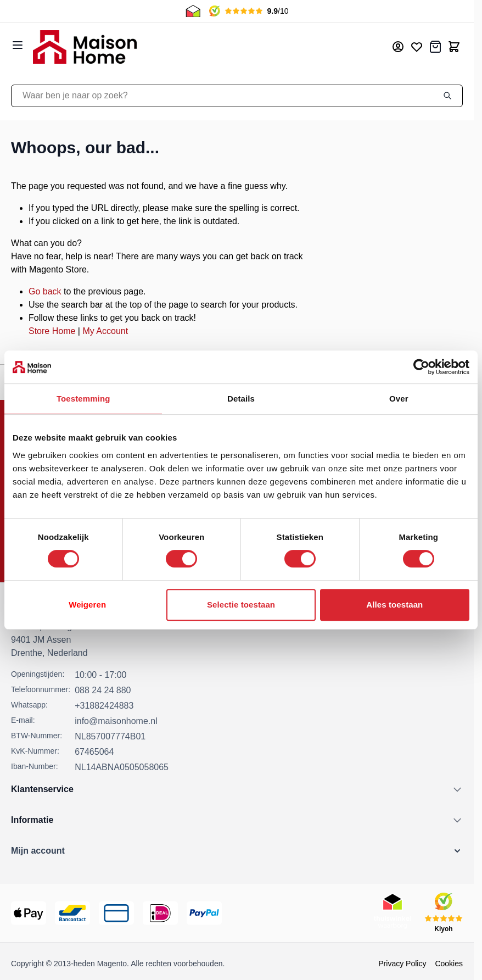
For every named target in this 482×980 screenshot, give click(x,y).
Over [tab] (399, 399)
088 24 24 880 (103, 690)
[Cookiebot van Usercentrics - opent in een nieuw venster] (421, 367)
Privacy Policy (402, 964)
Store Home (52, 331)
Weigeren (87, 605)
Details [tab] (241, 399)
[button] (237, 851)
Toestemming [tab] (83, 399)
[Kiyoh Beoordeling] (444, 913)
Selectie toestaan (241, 605)
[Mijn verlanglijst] (417, 47)
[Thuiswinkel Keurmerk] (393, 913)
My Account (105, 331)
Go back (45, 291)
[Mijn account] (398, 47)
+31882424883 (104, 706)
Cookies (449, 964)
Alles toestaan (394, 605)
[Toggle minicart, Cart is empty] (454, 47)
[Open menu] (18, 45)
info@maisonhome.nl (116, 721)
